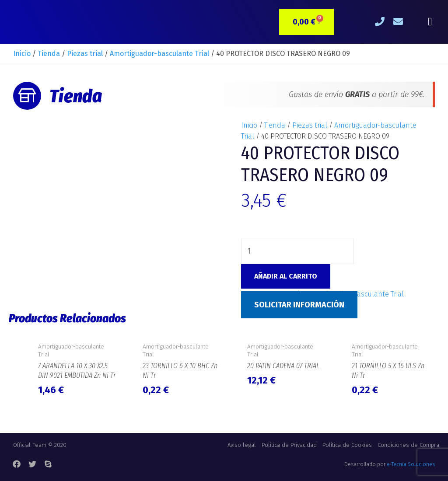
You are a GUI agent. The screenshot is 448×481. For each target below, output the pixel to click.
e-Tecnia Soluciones (411, 464)
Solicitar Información (299, 305)
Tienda (49, 54)
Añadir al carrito (286, 276)
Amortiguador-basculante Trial (159, 54)
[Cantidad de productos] (297, 251)
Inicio (22, 54)
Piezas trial (85, 54)
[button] (430, 22)
